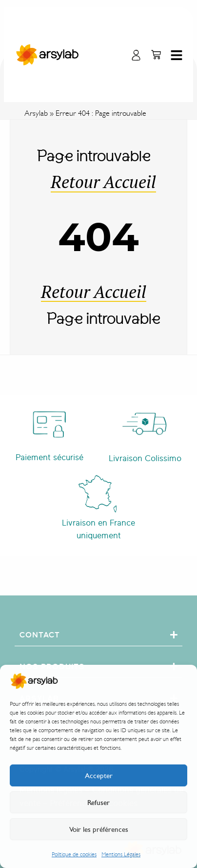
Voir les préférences (99, 829)
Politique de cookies (74, 854)
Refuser (98, 803)
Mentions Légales (121, 854)
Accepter (99, 776)
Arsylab (36, 113)
